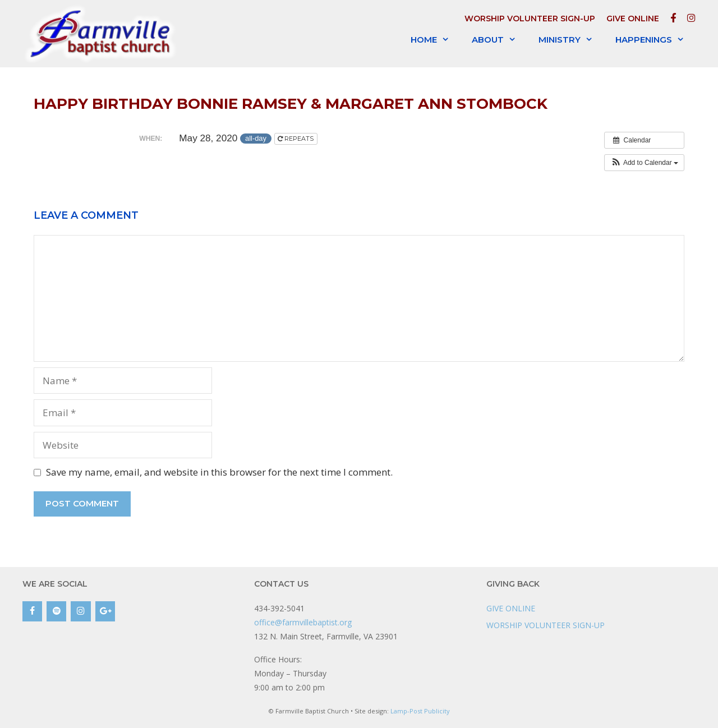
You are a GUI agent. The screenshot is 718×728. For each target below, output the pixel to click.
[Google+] (105, 611)
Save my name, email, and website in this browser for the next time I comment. (219, 472)
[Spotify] (56, 611)
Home (436, 40)
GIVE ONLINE (633, 19)
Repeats (296, 139)
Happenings (655, 40)
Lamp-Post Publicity (420, 711)
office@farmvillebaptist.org (303, 622)
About (500, 40)
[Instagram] (80, 611)
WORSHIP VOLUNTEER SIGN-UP (530, 19)
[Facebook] (32, 611)
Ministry (571, 40)
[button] (644, 163)
